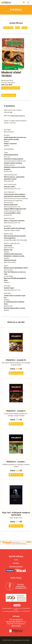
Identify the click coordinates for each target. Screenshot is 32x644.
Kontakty (16, 563)
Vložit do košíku (9, 95)
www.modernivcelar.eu (18, 116)
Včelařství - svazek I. (16, 462)
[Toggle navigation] (28, 3)
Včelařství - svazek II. (16, 411)
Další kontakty (16, 626)
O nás (16, 560)
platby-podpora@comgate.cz (12, 611)
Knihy (17, 28)
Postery (24, 28)
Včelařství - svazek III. (16, 360)
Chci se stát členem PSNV (11, 88)
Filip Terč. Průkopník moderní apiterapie (16, 514)
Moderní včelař (8, 28)
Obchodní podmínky (16, 567)
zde (11, 112)
